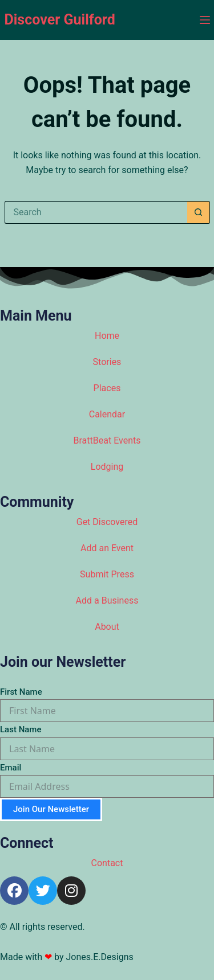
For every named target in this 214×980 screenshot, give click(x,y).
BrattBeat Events (107, 440)
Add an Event (107, 548)
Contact (107, 863)
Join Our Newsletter (51, 809)
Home (107, 336)
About (107, 627)
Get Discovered (107, 522)
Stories (107, 362)
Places (107, 388)
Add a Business (107, 600)
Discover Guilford (60, 20)
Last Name (21, 729)
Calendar (107, 414)
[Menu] (205, 20)
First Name (21, 692)
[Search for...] (96, 212)
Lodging (107, 467)
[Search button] (199, 212)
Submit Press (107, 574)
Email (11, 768)
